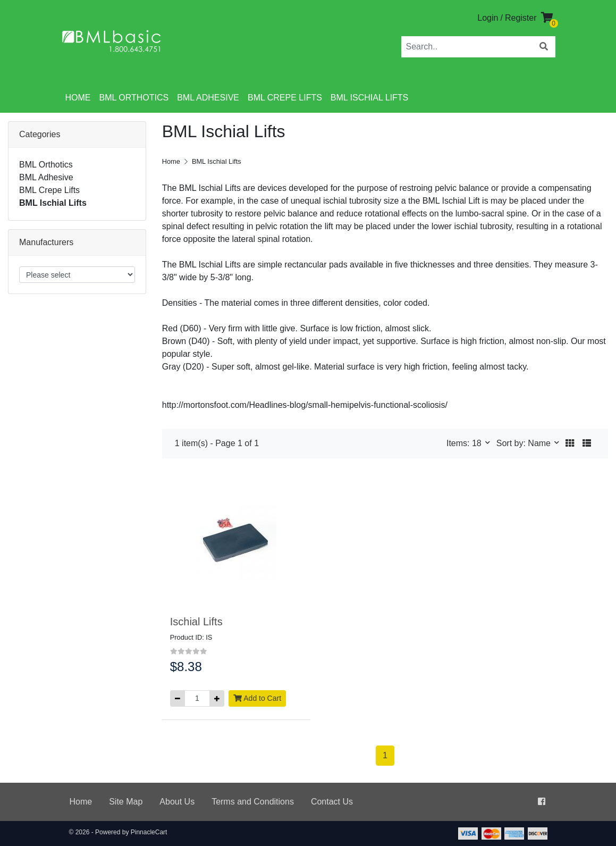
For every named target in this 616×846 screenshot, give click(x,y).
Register (521, 18)
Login (488, 18)
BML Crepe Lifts (285, 98)
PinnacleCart (149, 832)
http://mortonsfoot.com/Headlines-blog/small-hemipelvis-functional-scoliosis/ (305, 405)
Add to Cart (257, 698)
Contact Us (332, 802)
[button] (570, 443)
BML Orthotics (134, 98)
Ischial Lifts (196, 622)
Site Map (126, 802)
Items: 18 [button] (465, 443)
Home (78, 98)
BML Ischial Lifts (369, 98)
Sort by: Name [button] (525, 443)
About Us (177, 802)
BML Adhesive (208, 98)
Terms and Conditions (253, 802)
